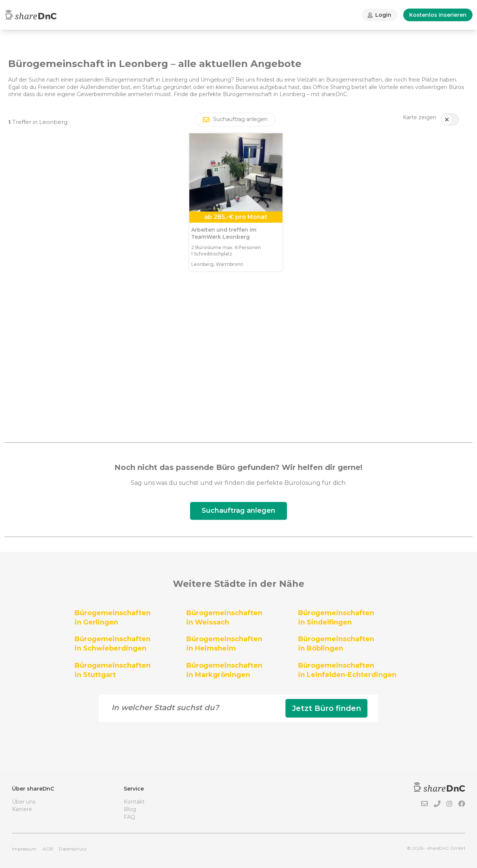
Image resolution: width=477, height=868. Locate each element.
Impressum (24, 849)
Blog (130, 809)
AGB (48, 849)
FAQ (129, 817)
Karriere (22, 809)
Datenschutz (73, 849)
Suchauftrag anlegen (238, 511)
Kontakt (134, 802)
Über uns (24, 802)
